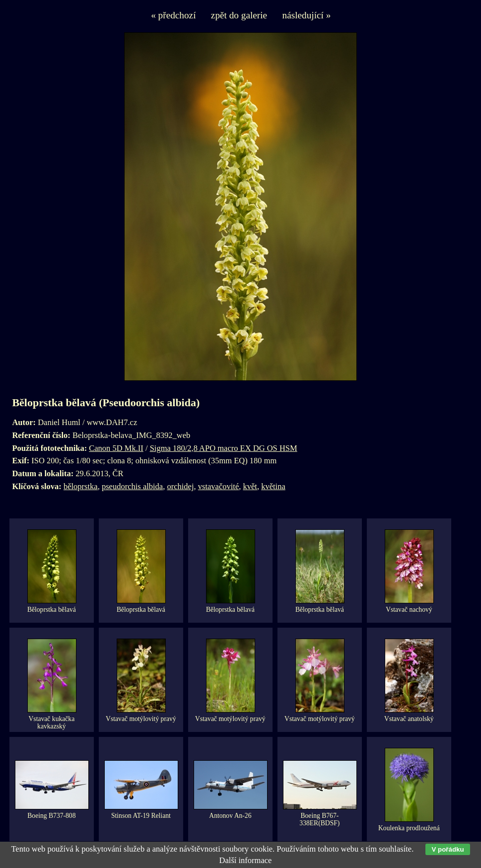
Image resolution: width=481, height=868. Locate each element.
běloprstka (81, 486)
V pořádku (447, 849)
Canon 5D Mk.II (116, 448)
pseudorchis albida (132, 486)
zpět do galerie (239, 15)
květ (250, 486)
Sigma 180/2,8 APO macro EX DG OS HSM (224, 448)
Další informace (246, 860)
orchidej (180, 486)
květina (273, 486)
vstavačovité (218, 486)
